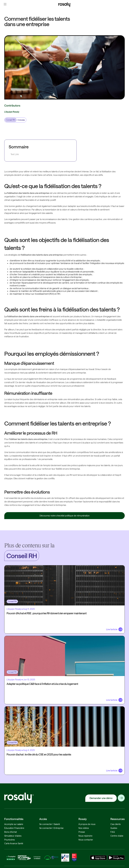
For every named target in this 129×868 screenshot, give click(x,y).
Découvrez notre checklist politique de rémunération (65, 516)
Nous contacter (86, 840)
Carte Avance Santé (14, 843)
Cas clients (115, 824)
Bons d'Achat (10, 832)
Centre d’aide (117, 836)
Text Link (15, 154)
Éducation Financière (14, 828)
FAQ (113, 832)
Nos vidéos (84, 828)
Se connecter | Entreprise (51, 828)
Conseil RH (11, 120)
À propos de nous (87, 824)
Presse (82, 832)
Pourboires (9, 840)
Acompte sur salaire (14, 824)
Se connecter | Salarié (50, 824)
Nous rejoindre (85, 836)
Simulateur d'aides (13, 836)
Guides (114, 828)
